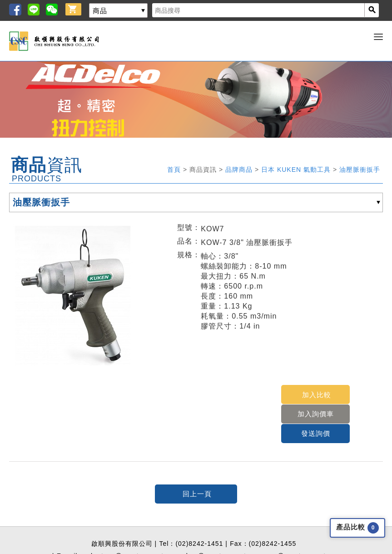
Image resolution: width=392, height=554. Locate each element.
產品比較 (357, 528)
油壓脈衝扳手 (360, 170)
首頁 (175, 170)
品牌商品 (240, 170)
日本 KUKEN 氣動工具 (297, 170)
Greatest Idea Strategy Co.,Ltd (179, 551)
